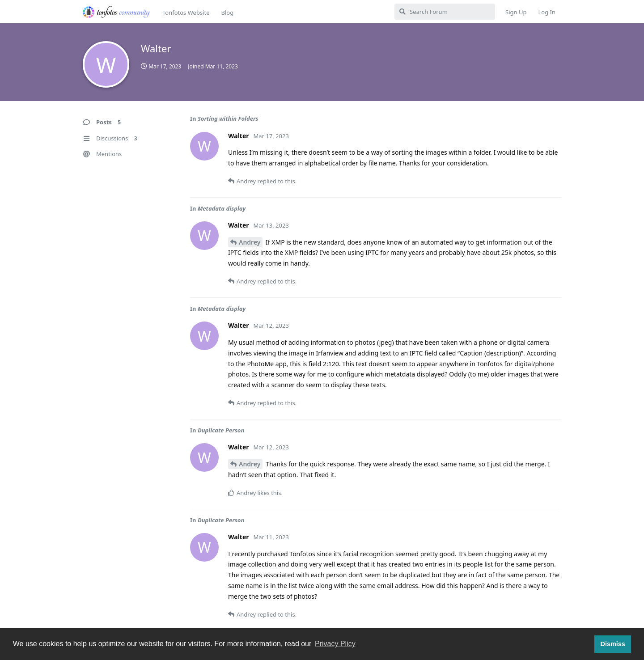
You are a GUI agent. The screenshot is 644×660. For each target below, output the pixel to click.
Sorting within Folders (228, 118)
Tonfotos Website (186, 13)
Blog (227, 13)
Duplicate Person (221, 430)
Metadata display (222, 208)
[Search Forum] (445, 12)
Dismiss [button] (612, 644)
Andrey (250, 242)
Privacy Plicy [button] (335, 644)
